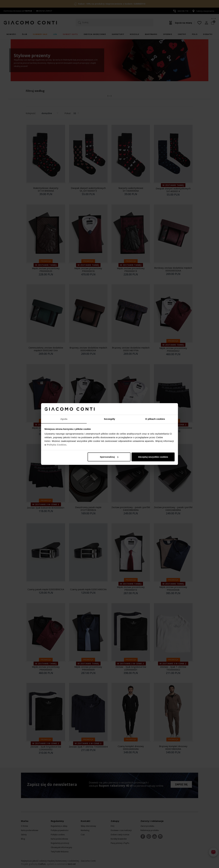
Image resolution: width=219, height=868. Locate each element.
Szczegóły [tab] (109, 419)
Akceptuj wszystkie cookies (153, 457)
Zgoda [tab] (64, 419)
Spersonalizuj (109, 457)
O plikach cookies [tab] (155, 419)
